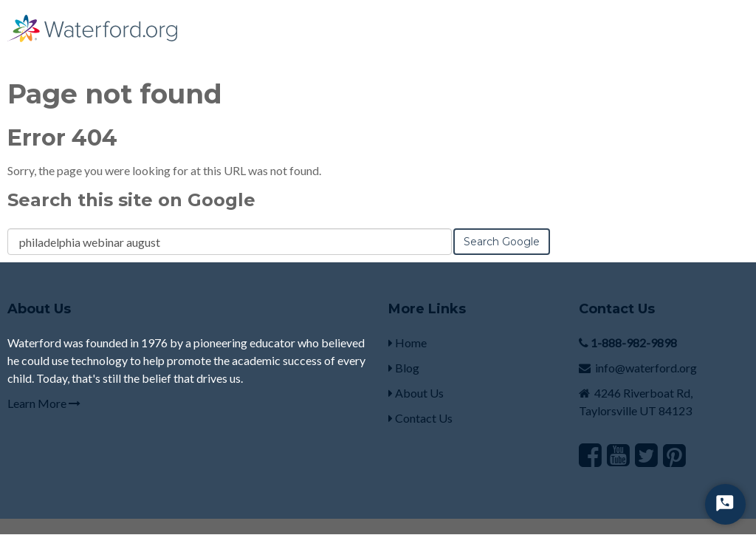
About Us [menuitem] (416, 393)
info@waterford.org (646, 368)
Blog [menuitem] (404, 368)
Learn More (44, 403)
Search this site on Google (131, 200)
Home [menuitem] (408, 343)
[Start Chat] (725, 504)
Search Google (502, 242)
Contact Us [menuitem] (420, 418)
